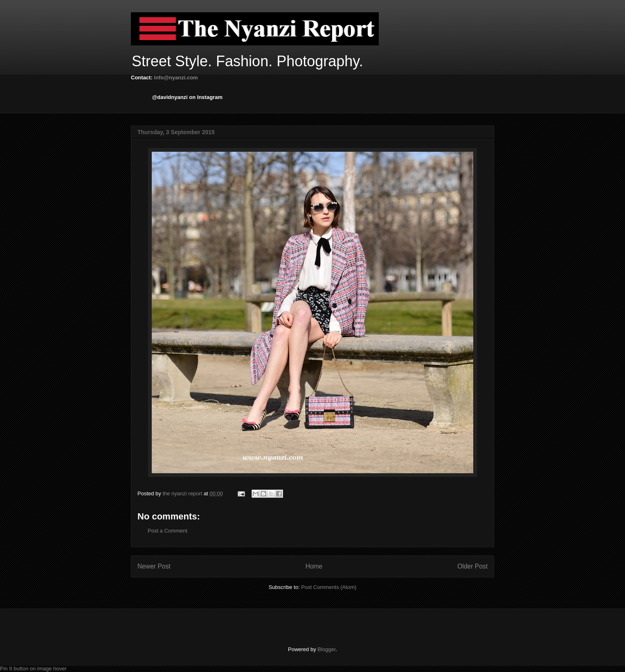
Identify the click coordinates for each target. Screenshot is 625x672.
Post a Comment (167, 531)
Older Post (472, 566)
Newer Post (154, 566)
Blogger (326, 649)
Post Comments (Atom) (329, 587)
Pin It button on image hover (33, 669)
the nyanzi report (183, 493)
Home (314, 566)
